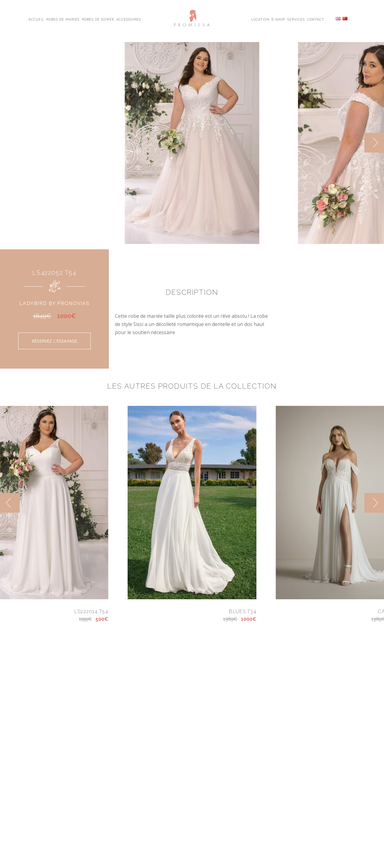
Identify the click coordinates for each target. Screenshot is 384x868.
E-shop (278, 19)
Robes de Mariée (63, 19)
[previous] (10, 503)
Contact (316, 19)
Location (260, 19)
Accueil (36, 19)
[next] (374, 143)
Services (296, 19)
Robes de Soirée (98, 19)
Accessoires (129, 19)
